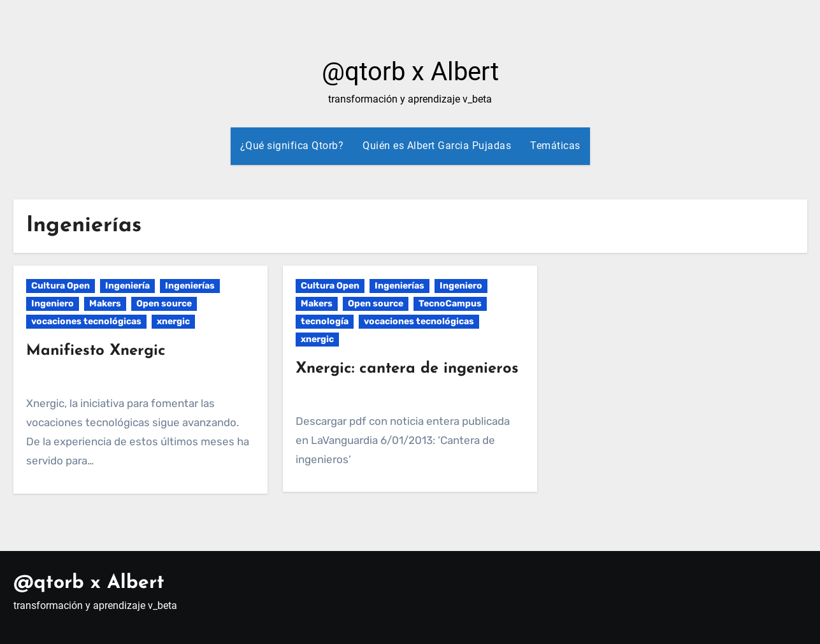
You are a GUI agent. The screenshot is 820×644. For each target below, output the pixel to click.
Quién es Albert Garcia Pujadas (437, 146)
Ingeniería (127, 286)
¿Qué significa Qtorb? (292, 146)
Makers (105, 304)
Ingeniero (53, 304)
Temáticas (555, 146)
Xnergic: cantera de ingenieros (407, 369)
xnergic (173, 321)
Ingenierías (190, 286)
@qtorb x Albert (410, 72)
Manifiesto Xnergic (96, 351)
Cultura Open (61, 286)
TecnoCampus (450, 304)
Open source (164, 304)
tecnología (325, 321)
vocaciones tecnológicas (86, 321)
